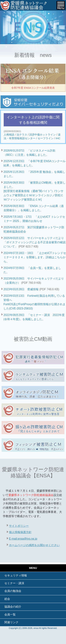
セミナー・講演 (14, 583)
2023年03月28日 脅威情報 (21, 289)
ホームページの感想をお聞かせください (34, 545)
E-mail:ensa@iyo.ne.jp (23, 539)
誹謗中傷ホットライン (42, 135)
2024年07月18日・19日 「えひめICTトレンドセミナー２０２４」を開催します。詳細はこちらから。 (35, 257)
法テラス (22, 135)
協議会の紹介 (13, 607)
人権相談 (9, 135)
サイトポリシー (19, 526)
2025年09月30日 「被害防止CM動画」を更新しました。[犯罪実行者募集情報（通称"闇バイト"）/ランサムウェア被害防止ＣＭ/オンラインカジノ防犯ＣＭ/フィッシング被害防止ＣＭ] (34, 191)
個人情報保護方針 (20, 532)
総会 (7, 599)
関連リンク (11, 622)
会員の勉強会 (13, 591)
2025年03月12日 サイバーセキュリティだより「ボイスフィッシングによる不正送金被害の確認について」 (34, 242)
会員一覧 (10, 615)
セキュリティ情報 (16, 575)
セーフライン (46, 138)
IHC (58, 138)
